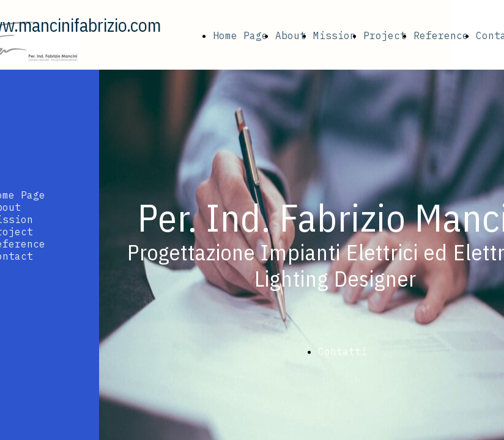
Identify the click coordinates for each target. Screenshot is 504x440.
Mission (335, 35)
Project (385, 35)
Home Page (240, 35)
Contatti (343, 351)
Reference (441, 35)
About (291, 35)
